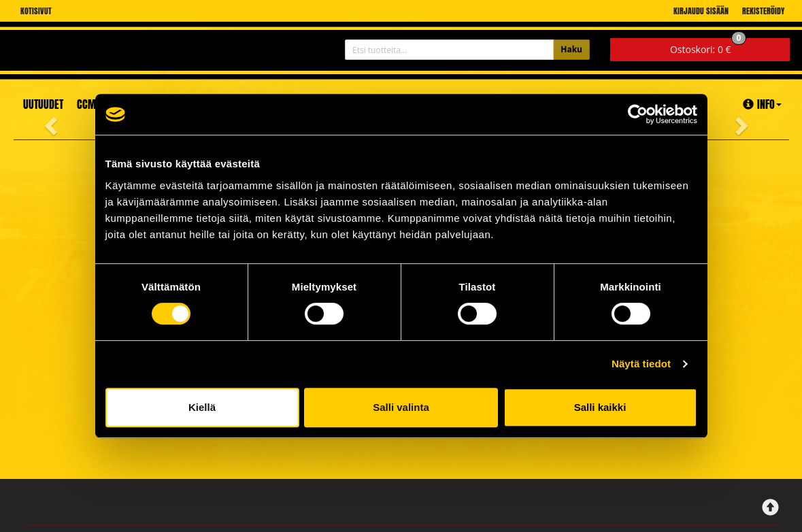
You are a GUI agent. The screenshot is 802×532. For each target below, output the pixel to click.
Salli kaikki (600, 407)
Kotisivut (36, 11)
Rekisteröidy (763, 11)
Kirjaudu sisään (701, 11)
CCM (86, 104)
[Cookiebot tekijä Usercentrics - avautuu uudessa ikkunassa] (638, 114)
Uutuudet (43, 104)
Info (762, 104)
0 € (708, 47)
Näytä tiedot (641, 364)
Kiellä (202, 407)
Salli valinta (401, 407)
